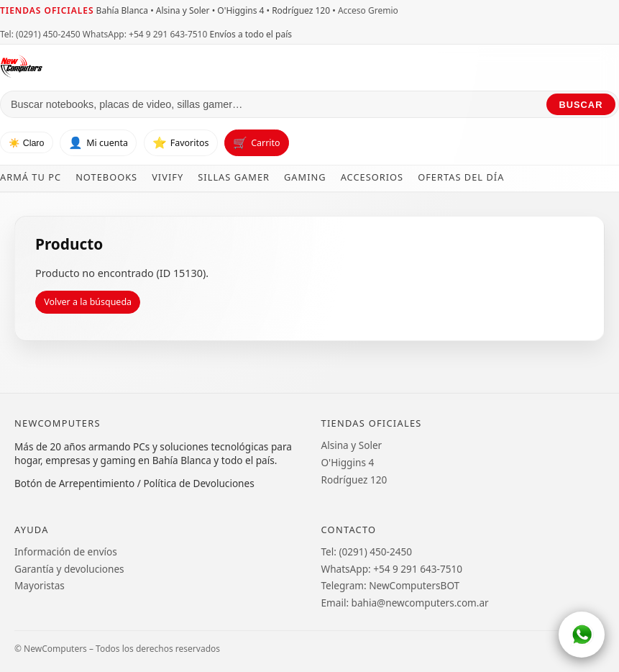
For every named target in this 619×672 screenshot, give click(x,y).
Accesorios (372, 177)
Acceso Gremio (368, 10)
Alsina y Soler (352, 445)
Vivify (168, 177)
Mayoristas (40, 585)
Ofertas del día (461, 177)
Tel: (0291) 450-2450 (40, 34)
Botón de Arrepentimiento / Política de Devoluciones (134, 483)
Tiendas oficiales (47, 10)
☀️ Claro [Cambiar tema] (26, 143)
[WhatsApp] (582, 635)
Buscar (581, 105)
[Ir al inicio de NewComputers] (145, 66)
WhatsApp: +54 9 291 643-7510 (145, 34)
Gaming (305, 177)
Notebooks (106, 177)
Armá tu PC (31, 177)
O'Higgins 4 (348, 462)
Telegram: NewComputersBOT (391, 585)
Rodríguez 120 (354, 480)
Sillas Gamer (234, 177)
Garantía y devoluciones (69, 569)
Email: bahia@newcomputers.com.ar (405, 603)
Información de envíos (66, 551)
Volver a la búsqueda (88, 302)
